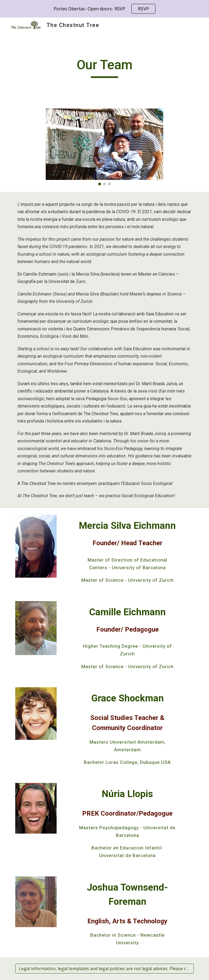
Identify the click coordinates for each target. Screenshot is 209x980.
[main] (104, 67)
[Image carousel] (104, 147)
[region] (104, 9)
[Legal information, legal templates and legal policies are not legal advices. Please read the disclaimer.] (104, 969)
